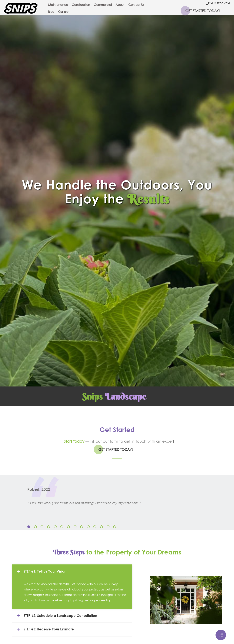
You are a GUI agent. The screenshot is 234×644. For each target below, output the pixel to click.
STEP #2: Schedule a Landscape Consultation (57, 616)
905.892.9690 (221, 3)
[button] (29, 527)
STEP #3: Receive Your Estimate (45, 629)
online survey (108, 584)
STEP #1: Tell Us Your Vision (41, 571)
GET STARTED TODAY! (202, 11)
